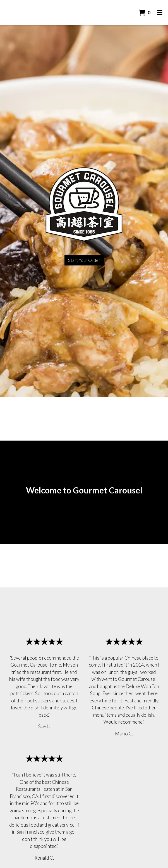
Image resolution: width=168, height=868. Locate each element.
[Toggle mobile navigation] (160, 13)
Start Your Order (84, 260)
